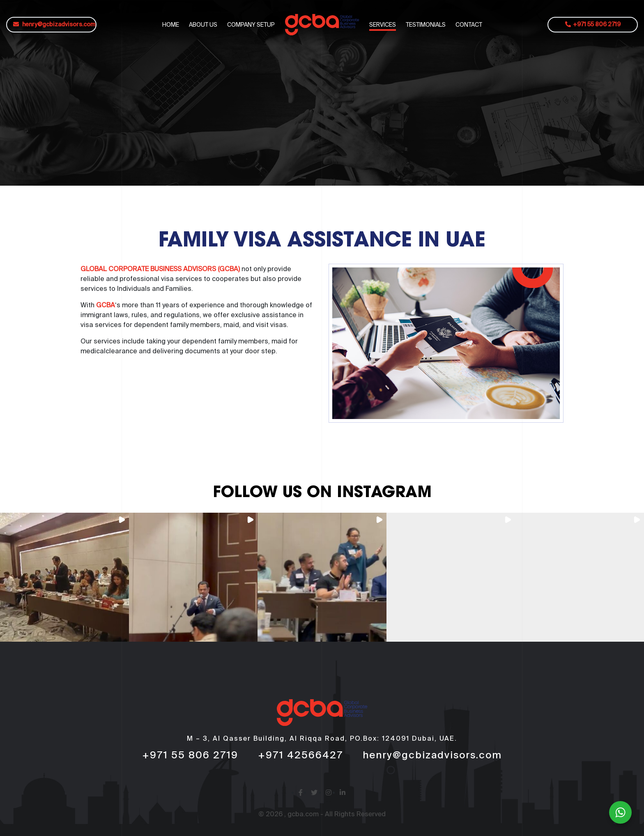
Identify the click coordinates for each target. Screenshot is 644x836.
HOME (171, 25)
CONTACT (469, 25)
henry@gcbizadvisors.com (54, 24)
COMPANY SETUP (251, 25)
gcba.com (303, 815)
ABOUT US (203, 25)
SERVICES (383, 25)
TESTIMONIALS (426, 25)
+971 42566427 (300, 755)
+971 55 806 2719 (593, 24)
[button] (64, 577)
